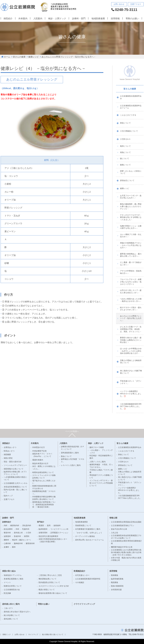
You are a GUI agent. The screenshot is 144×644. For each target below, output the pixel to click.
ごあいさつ (8, 608)
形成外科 (17, 536)
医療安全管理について (13, 586)
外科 (17, 529)
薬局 (49, 526)
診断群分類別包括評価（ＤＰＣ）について (73, 448)
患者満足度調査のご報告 (14, 579)
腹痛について (125, 165)
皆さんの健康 (19, 57)
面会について (66, 456)
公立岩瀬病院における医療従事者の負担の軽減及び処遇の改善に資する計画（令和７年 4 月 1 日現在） (126, 552)
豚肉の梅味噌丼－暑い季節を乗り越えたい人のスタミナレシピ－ (131, 206)
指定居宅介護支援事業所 (48, 536)
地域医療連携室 (81, 522)
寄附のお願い (132, 19)
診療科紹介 (7, 522)
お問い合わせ (119, 4)
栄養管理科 (43, 533)
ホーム (7, 57)
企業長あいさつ (10, 447)
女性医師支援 (116, 590)
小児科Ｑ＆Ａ (125, 139)
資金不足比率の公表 (119, 529)
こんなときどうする (128, 115)
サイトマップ (33, 635)
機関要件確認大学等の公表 (122, 547)
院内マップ (8, 496)
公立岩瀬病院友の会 (12, 590)
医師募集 (115, 575)
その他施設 (80, 582)
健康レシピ (34, 57)
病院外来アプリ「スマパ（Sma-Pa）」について (42, 455)
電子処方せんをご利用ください (44, 482)
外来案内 (23, 19)
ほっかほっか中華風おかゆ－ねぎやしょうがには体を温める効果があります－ (131, 351)
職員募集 (115, 582)
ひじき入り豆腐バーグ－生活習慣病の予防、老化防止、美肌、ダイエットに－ (131, 329)
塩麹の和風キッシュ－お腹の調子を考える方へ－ (131, 227)
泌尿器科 (7, 536)
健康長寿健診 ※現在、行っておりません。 (101, 466)
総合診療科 (8, 529)
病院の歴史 (8, 458)
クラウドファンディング (84, 604)
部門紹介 (41, 522)
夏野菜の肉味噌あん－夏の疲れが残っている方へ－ (131, 255)
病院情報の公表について (14, 469)
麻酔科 (6, 540)
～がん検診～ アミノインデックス (101, 451)
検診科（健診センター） (22, 540)
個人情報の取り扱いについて (53, 635)
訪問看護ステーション (59, 533)
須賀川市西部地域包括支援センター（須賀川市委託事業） (53, 540)
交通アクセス (136, 4)
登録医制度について (83, 526)
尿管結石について (127, 180)
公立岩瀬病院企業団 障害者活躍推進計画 (126, 542)
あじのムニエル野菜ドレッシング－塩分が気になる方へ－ (69, 57)
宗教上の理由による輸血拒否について (131, 362)
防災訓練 (7, 593)
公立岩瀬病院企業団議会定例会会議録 (126, 522)
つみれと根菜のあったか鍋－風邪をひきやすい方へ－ (131, 300)
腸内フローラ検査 (97, 447)
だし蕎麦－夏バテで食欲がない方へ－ (131, 264)
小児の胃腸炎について (129, 131)
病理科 (27, 536)
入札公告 (115, 533)
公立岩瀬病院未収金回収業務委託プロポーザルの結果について (126, 537)
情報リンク (7, 635)
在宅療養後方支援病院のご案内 (88, 529)
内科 (6, 526)
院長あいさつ (9, 451)
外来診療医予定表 (39, 451)
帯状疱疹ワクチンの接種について (101, 476)
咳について (124, 159)
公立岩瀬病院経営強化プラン (123, 526)
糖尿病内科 (15, 526)
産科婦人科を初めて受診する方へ (17, 612)
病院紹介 (8, 19)
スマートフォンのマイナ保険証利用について (44, 477)
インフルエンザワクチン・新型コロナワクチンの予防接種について (101, 483)
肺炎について (125, 123)
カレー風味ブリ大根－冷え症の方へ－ (131, 236)
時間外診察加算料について (43, 472)
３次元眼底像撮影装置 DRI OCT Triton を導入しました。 (131, 406)
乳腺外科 (26, 529)
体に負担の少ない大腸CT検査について (131, 372)
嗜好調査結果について (48, 579)
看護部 (41, 526)
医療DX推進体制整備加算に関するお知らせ (44, 487)
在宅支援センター (82, 575)
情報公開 (113, 518)
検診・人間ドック (57, 19)
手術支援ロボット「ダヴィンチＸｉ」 (131, 382)
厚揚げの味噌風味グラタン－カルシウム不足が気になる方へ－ (131, 245)
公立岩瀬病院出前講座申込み (131, 97)
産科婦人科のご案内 (11, 604)
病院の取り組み (9, 571)
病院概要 (7, 455)
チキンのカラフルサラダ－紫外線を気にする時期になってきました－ (131, 217)
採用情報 (115, 19)
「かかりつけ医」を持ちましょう (89, 533)
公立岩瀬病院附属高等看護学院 (88, 579)
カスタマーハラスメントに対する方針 (54, 586)
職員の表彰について (47, 590)
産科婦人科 (18, 533)
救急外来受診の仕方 (40, 464)
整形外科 (7, 533)
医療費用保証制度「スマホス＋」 (44, 493)
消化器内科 (27, 526)
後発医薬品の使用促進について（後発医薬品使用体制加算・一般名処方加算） (44, 505)
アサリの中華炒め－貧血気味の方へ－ (131, 272)
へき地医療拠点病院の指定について (15, 478)
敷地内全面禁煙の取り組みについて (53, 593)
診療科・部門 (79, 19)
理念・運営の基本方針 (13, 462)
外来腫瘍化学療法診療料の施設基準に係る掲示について (44, 498)
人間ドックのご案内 (98, 462)
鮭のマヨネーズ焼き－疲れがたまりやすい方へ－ (131, 309)
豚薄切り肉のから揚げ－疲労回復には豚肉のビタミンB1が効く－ (131, 340)
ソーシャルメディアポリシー (15, 465)
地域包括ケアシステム (13, 575)
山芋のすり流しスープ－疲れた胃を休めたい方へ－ (131, 292)
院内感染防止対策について (49, 582)
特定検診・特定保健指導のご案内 (101, 457)
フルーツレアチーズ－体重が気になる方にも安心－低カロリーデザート (131, 282)
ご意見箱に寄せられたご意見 (50, 575)
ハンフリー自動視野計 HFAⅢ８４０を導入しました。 (131, 394)
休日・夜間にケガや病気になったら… (44, 468)
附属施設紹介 (80, 571)
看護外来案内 (38, 460)
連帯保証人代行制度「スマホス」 (73, 460)
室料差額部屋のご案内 (70, 453)
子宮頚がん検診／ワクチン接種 (101, 471)
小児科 (28, 533)
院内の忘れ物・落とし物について (15, 491)
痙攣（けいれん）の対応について (131, 172)
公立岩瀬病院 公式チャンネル (16, 483)
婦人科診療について (12, 615)
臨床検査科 (43, 529)
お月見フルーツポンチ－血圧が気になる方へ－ (131, 197)
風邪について (125, 146)
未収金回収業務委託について (15, 487)
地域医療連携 (98, 19)
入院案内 (38, 19)
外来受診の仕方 (39, 447)
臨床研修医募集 (117, 579)
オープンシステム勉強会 (85, 536)
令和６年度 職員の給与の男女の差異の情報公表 (126, 559)
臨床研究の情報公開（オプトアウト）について (15, 473)
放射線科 (57, 526)
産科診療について (11, 619)
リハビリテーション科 (59, 529)
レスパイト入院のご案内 (71, 465)
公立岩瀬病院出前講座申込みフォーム (131, 107)
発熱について (125, 152)
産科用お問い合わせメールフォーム (89, 540)
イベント (7, 582)
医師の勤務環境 (117, 586)
